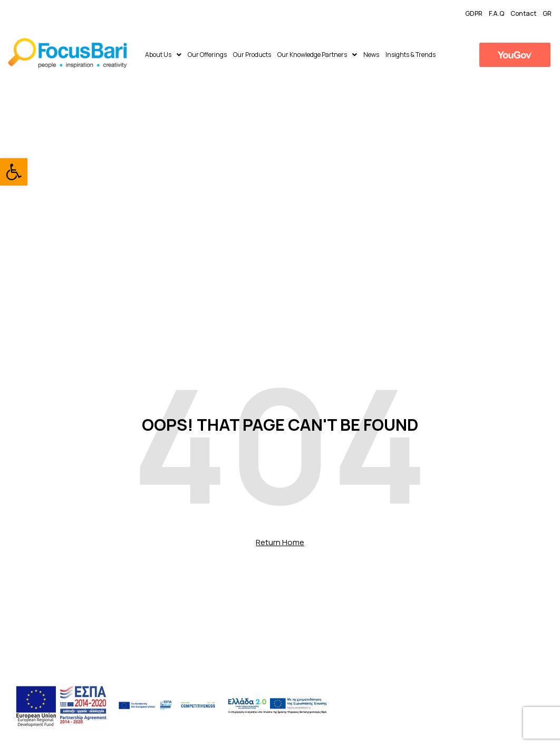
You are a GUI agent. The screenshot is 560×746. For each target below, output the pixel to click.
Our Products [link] (252, 55)
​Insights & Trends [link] (411, 55)
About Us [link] (163, 55)
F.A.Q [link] (496, 13)
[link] (14, 172)
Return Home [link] (280, 542)
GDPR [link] (474, 13)
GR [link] (547, 13)
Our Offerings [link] (207, 55)
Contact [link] (523, 13)
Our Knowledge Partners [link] (317, 55)
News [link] (371, 55)
